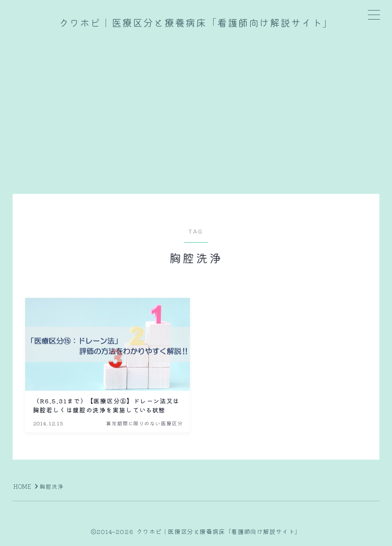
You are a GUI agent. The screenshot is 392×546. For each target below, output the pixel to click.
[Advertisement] (196, 108)
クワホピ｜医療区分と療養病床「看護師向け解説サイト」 (196, 24)
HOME (23, 486)
